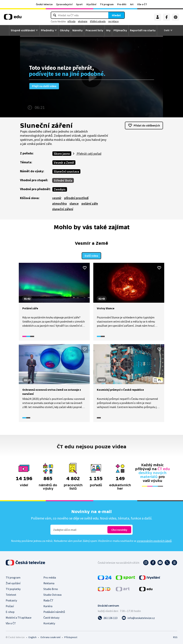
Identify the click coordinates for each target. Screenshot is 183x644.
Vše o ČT (142, 4)
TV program (107, 4)
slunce (74, 203)
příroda (71, 21)
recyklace (113, 21)
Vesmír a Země (64, 163)
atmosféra (59, 203)
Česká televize (44, 4)
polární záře (90, 203)
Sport (79, 4)
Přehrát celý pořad (89, 154)
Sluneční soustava (66, 171)
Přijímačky (120, 30)
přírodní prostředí (76, 198)
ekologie (83, 21)
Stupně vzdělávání (23, 30)
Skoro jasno (62, 154)
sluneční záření (63, 209)
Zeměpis (60, 189)
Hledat (116, 15)
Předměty (47, 30)
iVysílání (91, 4)
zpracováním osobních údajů (154, 540)
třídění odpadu (98, 21)
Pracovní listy (94, 30)
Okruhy (65, 30)
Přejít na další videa (44, 86)
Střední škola (63, 180)
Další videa (91, 255)
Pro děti (122, 4)
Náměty (77, 30)
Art (132, 4)
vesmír (57, 198)
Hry (108, 30)
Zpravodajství (64, 4)
